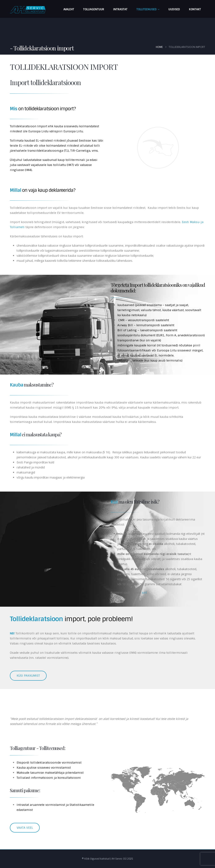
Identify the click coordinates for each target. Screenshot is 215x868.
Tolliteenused (147, 9)
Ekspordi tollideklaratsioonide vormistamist (49, 763)
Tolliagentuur (94, 9)
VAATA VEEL (25, 828)
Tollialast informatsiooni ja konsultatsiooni (49, 778)
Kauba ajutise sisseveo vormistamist (44, 768)
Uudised (174, 9)
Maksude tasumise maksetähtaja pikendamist (50, 773)
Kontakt (195, 9)
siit (144, 593)
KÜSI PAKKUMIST (28, 676)
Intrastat (120, 9)
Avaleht (69, 9)
